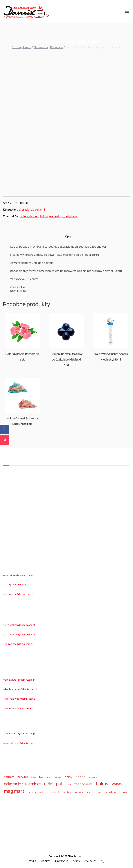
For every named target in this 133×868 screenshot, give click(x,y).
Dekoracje (57, 47)
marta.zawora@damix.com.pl (19, 680)
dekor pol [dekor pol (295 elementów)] (53, 784)
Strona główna (21, 47)
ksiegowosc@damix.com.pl (18, 594)
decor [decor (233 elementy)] (80, 777)
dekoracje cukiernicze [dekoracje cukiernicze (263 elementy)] (22, 784)
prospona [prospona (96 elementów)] (79, 792)
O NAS (76, 861)
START (33, 861)
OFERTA (46, 861)
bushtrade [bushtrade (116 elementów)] (45, 777)
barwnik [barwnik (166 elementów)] (23, 777)
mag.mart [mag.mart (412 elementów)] (14, 791)
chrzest (34, 216)
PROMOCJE (61, 861)
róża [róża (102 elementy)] (88, 792)
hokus (44, 216)
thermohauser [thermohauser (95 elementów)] (111, 792)
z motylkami (70, 216)
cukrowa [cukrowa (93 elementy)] (57, 777)
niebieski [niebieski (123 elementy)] (55, 792)
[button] (103, 862)
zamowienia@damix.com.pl (18, 575)
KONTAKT (90, 861)
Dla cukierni (41, 47)
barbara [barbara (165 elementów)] (9, 777)
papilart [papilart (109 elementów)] (67, 792)
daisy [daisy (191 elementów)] (68, 777)
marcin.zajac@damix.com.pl (18, 708)
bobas (24, 216)
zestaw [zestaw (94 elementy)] (124, 792)
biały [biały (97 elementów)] (34, 777)
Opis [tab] (68, 236)
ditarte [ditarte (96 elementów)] (68, 784)
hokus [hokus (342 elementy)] (102, 784)
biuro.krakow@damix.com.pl (19, 625)
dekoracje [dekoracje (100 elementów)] (92, 777)
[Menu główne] (127, 11)
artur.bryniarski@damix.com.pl (20, 689)
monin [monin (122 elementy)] (43, 792)
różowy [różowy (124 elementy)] (97, 792)
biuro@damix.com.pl (14, 584)
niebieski (55, 216)
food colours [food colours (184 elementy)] (83, 784)
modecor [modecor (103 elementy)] (32, 792)
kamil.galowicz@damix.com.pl (20, 699)
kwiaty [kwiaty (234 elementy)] (117, 784)
